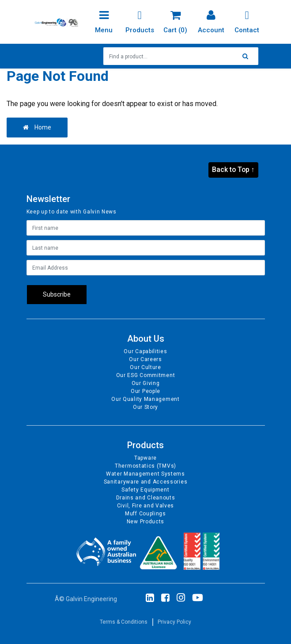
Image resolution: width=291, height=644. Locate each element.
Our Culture (145, 367)
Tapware (145, 458)
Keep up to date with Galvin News (72, 212)
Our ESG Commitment (146, 375)
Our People (145, 391)
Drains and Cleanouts (146, 498)
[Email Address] (146, 268)
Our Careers (145, 359)
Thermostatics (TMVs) (145, 466)
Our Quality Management (145, 399)
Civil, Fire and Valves (145, 506)
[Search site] (248, 56)
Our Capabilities (145, 351)
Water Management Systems (145, 474)
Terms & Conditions (124, 622)
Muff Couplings (145, 514)
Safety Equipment (145, 490)
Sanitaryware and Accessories (146, 482)
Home (37, 127)
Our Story (145, 407)
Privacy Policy (174, 622)
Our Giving (146, 383)
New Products (145, 522)
